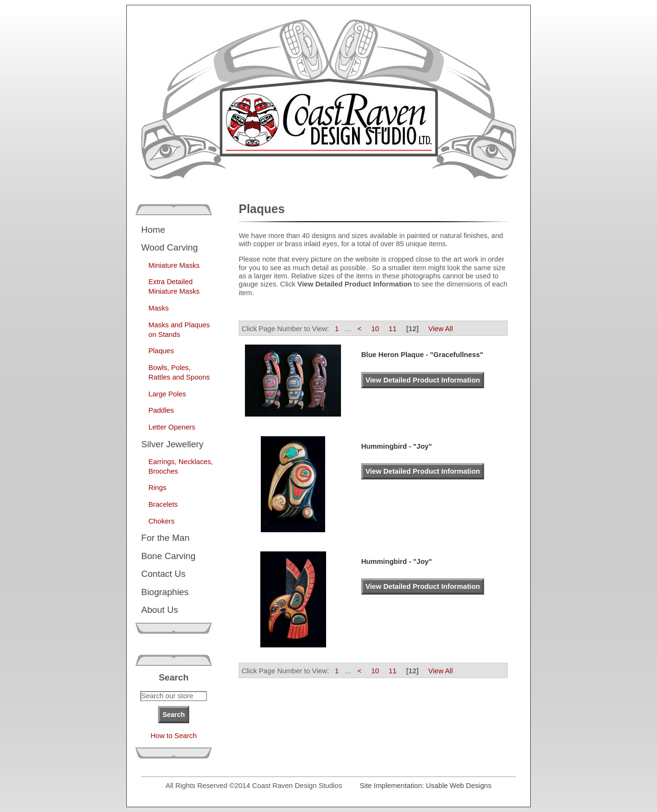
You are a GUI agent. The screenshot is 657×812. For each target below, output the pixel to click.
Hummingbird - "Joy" (396, 446)
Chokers (162, 521)
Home (153, 230)
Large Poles (167, 394)
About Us (160, 610)
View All (441, 329)
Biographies (165, 592)
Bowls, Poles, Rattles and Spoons (179, 372)
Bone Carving (168, 556)
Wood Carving (170, 247)
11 (392, 329)
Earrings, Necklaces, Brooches (181, 466)
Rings (157, 488)
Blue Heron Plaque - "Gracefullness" (422, 355)
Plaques (161, 351)
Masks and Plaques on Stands (179, 330)
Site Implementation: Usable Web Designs (426, 786)
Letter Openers (172, 427)
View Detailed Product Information (423, 380)
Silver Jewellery (172, 444)
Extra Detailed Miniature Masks (174, 287)
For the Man (165, 538)
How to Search (173, 736)
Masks (158, 308)
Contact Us (163, 574)
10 (375, 329)
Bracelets (163, 504)
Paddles (161, 410)
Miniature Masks (174, 265)
